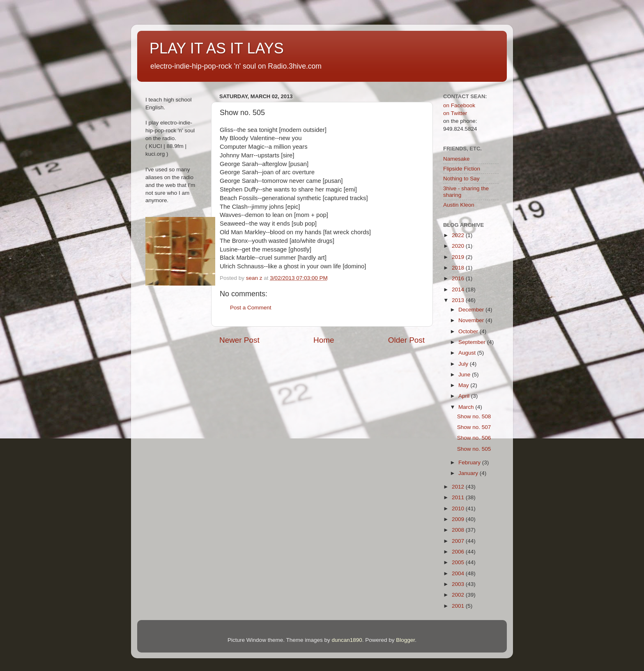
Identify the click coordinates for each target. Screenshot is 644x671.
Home (324, 340)
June (465, 375)
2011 (459, 497)
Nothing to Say (461, 179)
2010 (459, 508)
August (468, 353)
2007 (459, 541)
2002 (459, 595)
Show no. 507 (474, 427)
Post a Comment (251, 308)
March (467, 407)
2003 (459, 584)
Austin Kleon (459, 205)
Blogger (405, 640)
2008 (459, 530)
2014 (459, 289)
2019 (459, 257)
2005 (459, 562)
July (464, 364)
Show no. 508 (474, 416)
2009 (459, 519)
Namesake (457, 159)
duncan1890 (347, 640)
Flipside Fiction (462, 169)
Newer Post (239, 340)
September (473, 342)
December (472, 310)
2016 (459, 278)
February (470, 462)
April (465, 396)
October (469, 331)
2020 (459, 246)
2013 (459, 300)
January (469, 473)
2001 (459, 606)
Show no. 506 (474, 438)
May (464, 385)
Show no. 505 (474, 449)
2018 (459, 268)
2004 (459, 573)
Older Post (406, 340)
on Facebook (459, 105)
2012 (459, 487)
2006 (459, 552)
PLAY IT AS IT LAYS (217, 48)
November (472, 320)
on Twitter (455, 113)
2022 (459, 235)
